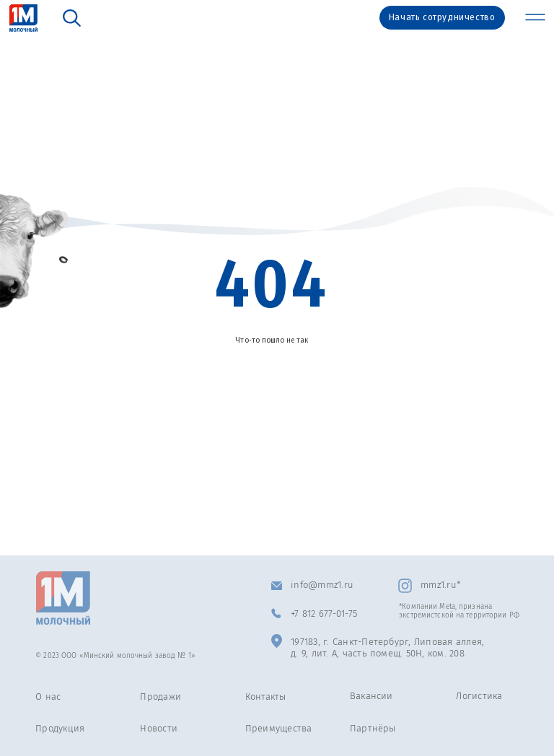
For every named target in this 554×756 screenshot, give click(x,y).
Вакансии (371, 696)
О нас (48, 696)
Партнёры (373, 728)
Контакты (266, 696)
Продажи (161, 696)
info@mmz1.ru (322, 585)
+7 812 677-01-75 (324, 614)
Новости (159, 728)
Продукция (60, 728)
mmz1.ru (439, 585)
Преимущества (279, 728)
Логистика (479, 696)
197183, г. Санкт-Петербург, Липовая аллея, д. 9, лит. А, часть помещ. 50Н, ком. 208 (387, 648)
